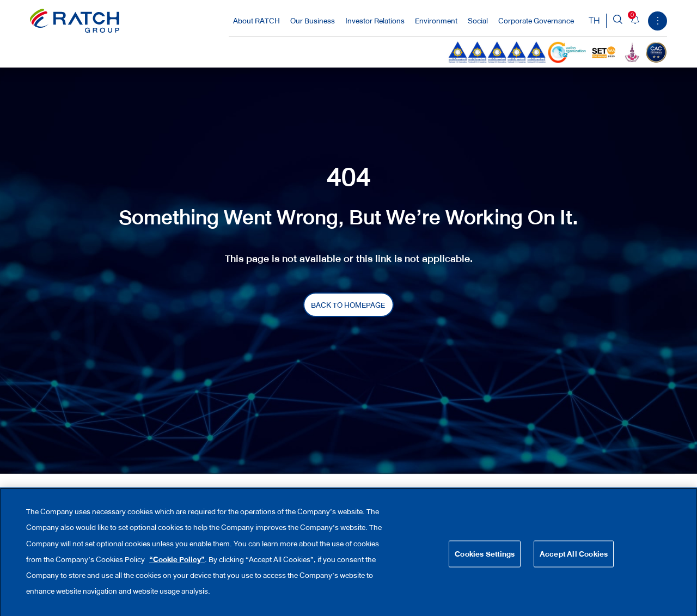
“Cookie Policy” (177, 567)
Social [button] (479, 21)
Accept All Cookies (574, 561)
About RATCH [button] (257, 21)
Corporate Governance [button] (537, 21)
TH (594, 20)
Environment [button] (437, 21)
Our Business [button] (313, 21)
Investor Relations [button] (376, 21)
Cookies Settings (485, 561)
